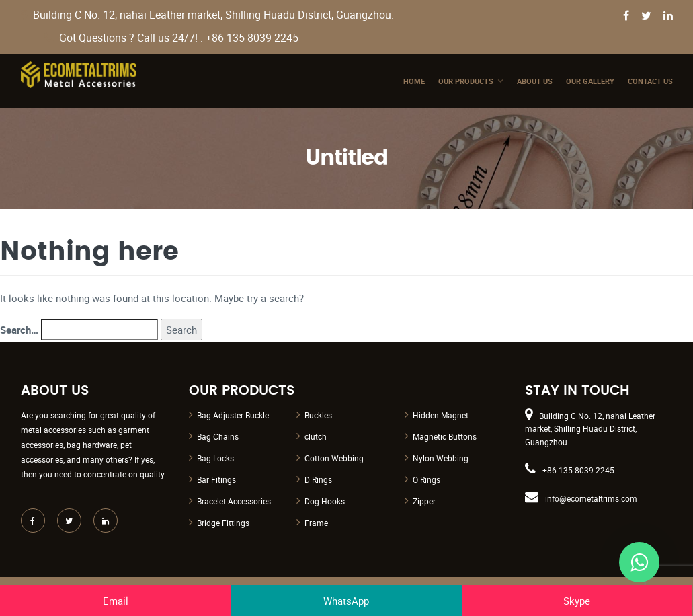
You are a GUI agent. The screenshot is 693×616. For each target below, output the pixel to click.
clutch (316, 436)
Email (116, 601)
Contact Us (650, 81)
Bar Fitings (216, 479)
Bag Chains (218, 436)
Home (414, 81)
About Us (535, 81)
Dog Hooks (325, 501)
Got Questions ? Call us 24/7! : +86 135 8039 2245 (179, 38)
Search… (19, 330)
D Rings (318, 479)
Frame (316, 523)
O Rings (426, 479)
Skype (577, 601)
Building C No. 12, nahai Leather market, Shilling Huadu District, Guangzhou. (213, 15)
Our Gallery (590, 81)
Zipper (424, 501)
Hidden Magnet (441, 415)
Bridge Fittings (223, 523)
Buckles (318, 415)
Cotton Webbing (334, 458)
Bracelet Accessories (234, 501)
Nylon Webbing (441, 458)
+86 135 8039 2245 (578, 470)
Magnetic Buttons (445, 436)
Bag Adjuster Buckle (233, 415)
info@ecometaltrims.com (591, 498)
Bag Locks (215, 458)
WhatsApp (346, 601)
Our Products (466, 81)
